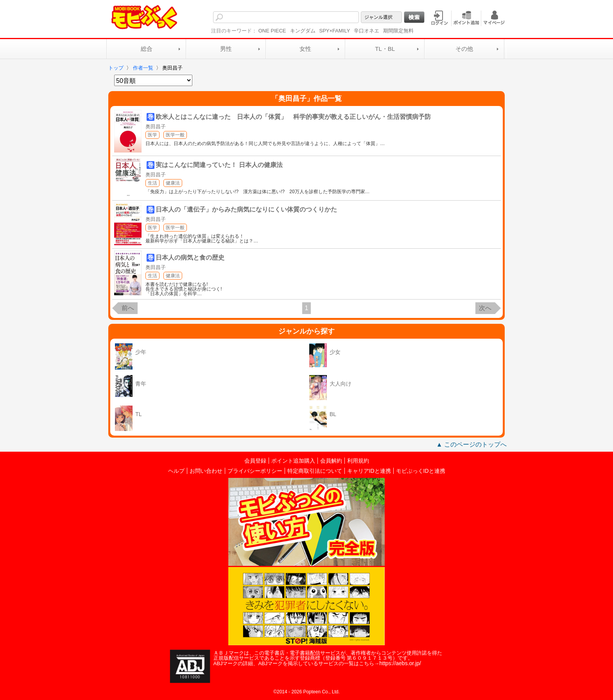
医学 (152, 135)
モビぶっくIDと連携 (421, 471)
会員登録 (255, 461)
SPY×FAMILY (335, 31)
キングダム (303, 31)
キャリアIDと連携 (369, 471)
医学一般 (175, 135)
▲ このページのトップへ (471, 444)
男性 (226, 49)
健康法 (173, 183)
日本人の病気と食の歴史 (190, 258)
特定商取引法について (315, 471)
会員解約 (331, 461)
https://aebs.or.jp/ (400, 663)
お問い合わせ (206, 471)
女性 (305, 49)
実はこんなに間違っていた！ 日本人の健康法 (219, 165)
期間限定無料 (398, 31)
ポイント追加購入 (293, 461)
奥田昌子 (156, 127)
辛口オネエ (367, 31)
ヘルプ (176, 471)
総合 (147, 49)
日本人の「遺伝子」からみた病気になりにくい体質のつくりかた (246, 209)
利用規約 (358, 461)
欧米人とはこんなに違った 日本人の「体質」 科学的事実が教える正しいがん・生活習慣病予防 (293, 117)
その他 (464, 49)
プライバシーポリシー (255, 471)
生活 (152, 183)
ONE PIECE (272, 31)
